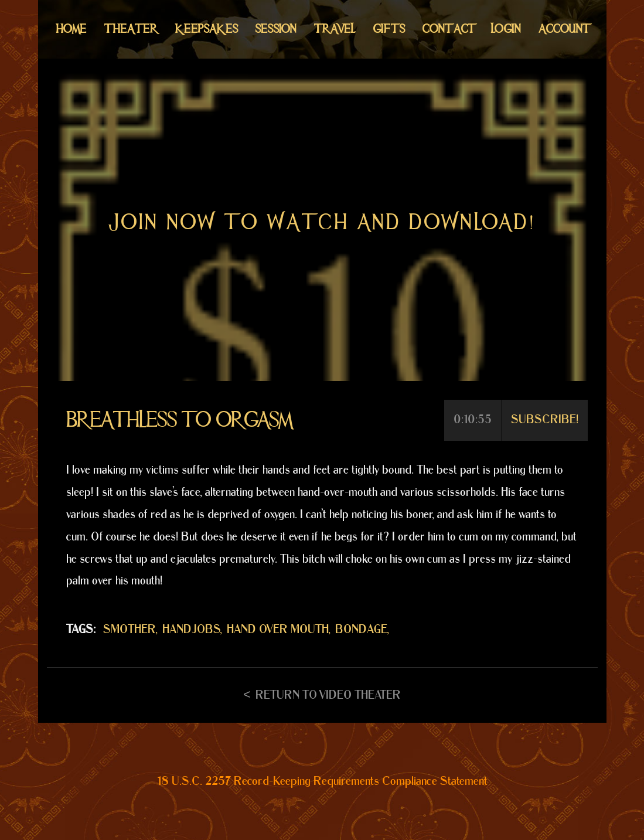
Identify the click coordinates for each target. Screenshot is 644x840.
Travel (335, 29)
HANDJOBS (191, 630)
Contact (448, 29)
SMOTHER (130, 630)
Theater (131, 29)
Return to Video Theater (328, 695)
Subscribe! (545, 420)
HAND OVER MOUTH (278, 630)
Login (506, 29)
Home (71, 29)
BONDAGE (361, 630)
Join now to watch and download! (322, 222)
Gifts (389, 29)
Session (276, 29)
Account (563, 29)
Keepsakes (207, 29)
